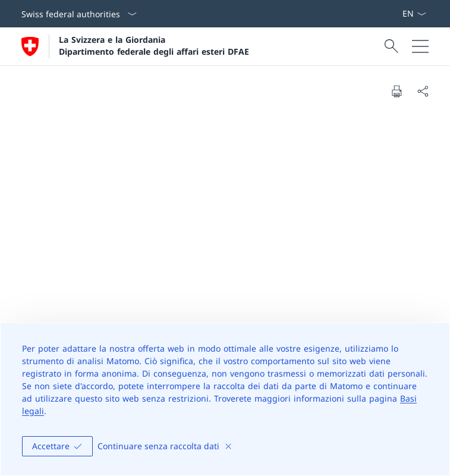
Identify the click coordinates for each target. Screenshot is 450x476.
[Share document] (423, 91)
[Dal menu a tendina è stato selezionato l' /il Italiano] (414, 14)
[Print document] (396, 91)
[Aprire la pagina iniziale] (135, 46)
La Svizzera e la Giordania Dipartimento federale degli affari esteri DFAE (154, 45)
